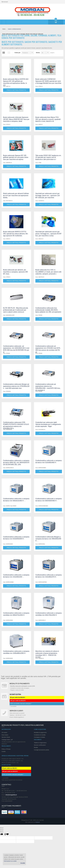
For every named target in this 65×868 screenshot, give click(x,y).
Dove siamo (5, 735)
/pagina (52, 53)
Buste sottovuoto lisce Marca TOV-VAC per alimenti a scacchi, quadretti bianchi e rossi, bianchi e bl (48, 119)
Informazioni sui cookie (10, 861)
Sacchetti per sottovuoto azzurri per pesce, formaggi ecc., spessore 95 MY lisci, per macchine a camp (48, 234)
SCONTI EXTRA (15, 694)
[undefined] (6, 834)
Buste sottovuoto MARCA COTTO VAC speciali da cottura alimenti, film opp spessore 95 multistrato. (15, 234)
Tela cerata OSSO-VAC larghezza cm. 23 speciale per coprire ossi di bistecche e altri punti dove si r (48, 157)
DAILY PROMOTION (4, 696)
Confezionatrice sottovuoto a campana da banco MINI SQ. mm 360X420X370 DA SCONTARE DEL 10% (16, 463)
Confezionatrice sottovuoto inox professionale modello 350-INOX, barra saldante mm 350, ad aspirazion (48, 310)
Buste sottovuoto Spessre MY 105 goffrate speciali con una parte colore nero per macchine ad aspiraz (16, 157)
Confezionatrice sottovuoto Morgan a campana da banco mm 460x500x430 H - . (48, 539)
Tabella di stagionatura (40, 743)
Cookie (4, 751)
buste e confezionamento (15, 29)
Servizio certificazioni (40, 745)
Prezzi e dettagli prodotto (16, 90)
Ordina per (17, 53)
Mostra (38, 53)
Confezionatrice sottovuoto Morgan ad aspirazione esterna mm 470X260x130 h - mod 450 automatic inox (16, 386)
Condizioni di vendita (40, 735)
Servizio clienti (16, 711)
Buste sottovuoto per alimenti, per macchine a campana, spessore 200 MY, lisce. (15, 272)
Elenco (9, 53)
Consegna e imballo (39, 737)
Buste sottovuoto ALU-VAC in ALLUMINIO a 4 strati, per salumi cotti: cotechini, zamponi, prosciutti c (49, 272)
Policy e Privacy (6, 749)
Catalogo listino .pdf (7, 740)
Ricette (36, 747)
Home (4, 29)
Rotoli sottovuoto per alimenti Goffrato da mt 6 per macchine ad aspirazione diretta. (16, 196)
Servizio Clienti (6, 737)
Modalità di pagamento (20, 684)
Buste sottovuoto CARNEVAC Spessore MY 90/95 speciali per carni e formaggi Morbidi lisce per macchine (48, 81)
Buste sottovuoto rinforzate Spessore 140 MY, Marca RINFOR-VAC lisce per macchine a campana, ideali (16, 119)
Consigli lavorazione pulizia (41, 750)
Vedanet (37, 822)
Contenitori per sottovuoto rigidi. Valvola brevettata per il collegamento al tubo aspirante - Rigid (48, 424)
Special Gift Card (4, 686)
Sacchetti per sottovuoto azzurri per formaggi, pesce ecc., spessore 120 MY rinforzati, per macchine (47, 196)
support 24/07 (4, 713)
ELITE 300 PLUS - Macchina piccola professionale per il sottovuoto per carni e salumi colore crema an (16, 310)
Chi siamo (4, 732)
